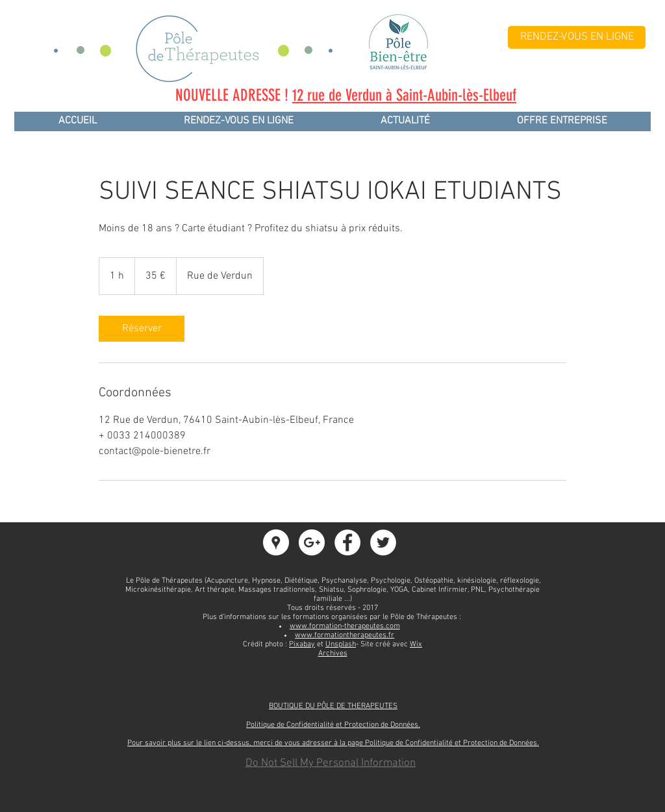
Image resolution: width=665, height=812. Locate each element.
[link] (142, 329)
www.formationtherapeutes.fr (345, 635)
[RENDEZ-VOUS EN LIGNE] (577, 37)
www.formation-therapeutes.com (345, 626)
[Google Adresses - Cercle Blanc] (276, 542)
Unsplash (341, 644)
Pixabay (302, 644)
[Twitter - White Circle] (383, 542)
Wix (416, 644)
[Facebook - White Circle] (347, 542)
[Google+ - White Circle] (312, 542)
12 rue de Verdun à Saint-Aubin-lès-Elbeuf (404, 95)
